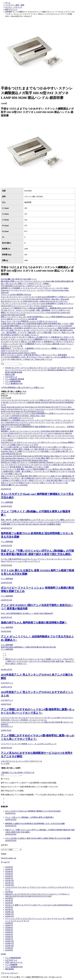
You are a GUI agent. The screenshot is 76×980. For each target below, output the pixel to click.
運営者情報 (9, 969)
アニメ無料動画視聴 (13, 381)
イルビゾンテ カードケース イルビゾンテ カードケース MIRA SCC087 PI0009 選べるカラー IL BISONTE (37, 723)
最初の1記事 (10, 375)
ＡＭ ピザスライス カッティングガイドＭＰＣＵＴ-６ (21, 761)
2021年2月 (9, 907)
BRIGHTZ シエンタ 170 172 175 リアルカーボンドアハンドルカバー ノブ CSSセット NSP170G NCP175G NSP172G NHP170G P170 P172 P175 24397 (37, 895)
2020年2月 (9, 937)
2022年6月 (9, 867)
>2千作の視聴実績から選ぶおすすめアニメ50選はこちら (23, 388)
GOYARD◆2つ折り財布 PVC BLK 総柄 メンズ (19, 279)
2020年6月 (9, 928)
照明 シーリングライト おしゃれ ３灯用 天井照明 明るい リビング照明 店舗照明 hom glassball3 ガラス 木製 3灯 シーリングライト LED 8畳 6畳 (37, 318)
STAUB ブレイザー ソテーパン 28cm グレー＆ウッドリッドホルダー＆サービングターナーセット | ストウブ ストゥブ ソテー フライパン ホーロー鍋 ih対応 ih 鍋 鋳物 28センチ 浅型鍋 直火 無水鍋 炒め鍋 (40, 370)
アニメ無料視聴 (7, 502)
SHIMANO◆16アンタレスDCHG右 (14, 485)
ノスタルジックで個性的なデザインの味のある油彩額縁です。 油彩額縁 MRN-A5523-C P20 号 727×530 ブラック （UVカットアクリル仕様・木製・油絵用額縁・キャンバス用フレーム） (37, 309)
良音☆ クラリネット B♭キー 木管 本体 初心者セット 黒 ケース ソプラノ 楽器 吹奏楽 (34, 355)
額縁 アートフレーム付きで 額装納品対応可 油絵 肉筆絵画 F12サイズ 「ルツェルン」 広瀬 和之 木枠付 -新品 (38, 428)
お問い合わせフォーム (14, 962)
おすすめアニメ (11, 377)
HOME (3, 954)
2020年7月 (9, 925)
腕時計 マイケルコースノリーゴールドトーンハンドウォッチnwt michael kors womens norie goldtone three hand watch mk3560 (35, 314)
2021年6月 (9, 898)
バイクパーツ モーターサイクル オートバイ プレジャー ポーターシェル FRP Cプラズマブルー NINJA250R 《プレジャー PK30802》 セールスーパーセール (37, 719)
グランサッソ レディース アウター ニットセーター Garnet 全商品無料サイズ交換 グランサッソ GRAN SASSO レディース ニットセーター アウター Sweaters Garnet (37, 305)
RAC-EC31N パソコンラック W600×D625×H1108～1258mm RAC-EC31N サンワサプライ (34, 301)
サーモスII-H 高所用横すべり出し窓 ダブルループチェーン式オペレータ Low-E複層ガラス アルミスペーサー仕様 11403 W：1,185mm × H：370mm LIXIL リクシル (38, 358)
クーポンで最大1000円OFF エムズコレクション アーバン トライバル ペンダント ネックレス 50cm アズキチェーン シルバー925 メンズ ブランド (36, 560)
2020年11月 (9, 914)
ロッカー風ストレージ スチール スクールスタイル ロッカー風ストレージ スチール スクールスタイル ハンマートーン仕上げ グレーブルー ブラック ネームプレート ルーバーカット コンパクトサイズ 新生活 (38, 438)
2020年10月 (9, 916)
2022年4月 (9, 871)
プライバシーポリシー (9, 973)
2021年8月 (9, 892)
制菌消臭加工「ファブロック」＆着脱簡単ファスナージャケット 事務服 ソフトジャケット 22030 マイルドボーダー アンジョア (36, 350)
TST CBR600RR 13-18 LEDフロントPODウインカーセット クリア (26, 286)
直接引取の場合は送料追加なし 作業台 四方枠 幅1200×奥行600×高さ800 (28, 647)
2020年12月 (9, 912)
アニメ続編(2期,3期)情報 (15, 379)
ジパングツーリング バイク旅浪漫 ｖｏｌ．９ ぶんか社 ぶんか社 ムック (29, 744)
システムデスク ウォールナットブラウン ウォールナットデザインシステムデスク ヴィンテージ (40, 888)
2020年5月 (9, 930)
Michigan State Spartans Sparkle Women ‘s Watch (18, 353)
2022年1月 (9, 878)
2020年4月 (9, 932)
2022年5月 (9, 869)
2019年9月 (9, 948)
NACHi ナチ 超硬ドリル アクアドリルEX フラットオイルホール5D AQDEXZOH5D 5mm (39, 905)
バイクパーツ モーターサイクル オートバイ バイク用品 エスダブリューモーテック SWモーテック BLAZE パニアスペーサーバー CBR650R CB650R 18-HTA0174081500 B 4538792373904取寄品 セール (38, 402)
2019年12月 (9, 941)
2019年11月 (9, 943)
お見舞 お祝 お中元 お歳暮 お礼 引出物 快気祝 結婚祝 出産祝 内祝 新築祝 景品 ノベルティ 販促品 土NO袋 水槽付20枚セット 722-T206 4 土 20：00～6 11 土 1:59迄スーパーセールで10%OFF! (37, 325)
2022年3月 (9, 874)
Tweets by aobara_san (8, 858)
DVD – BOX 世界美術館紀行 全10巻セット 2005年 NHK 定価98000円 (27, 613)
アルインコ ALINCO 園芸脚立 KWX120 (16, 295)
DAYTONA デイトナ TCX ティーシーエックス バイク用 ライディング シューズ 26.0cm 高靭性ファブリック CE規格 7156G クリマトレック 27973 (38, 444)
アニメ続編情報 (11, 965)
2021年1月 (9, 910)
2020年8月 (9, 923)
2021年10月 (9, 885)
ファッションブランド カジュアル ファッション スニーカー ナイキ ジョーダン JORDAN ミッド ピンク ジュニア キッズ (39, 920)
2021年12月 (9, 881)
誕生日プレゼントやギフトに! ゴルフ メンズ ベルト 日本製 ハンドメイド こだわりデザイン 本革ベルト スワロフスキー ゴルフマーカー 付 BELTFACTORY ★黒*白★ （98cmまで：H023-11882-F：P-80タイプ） (40, 661)
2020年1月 (9, 939)
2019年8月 (9, 950)
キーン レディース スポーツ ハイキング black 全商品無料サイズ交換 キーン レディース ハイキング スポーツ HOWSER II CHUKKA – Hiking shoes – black (37, 415)
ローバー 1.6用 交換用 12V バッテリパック (17, 418)
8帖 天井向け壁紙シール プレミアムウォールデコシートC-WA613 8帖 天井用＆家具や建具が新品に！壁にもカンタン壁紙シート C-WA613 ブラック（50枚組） (37, 282)
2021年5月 (9, 901)
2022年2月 (9, 876)
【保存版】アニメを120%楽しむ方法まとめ (18, 773)
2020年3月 (9, 934)
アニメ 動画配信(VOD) (14, 384)
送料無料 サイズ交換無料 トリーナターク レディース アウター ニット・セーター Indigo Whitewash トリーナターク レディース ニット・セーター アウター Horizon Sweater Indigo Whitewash (35, 290)
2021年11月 (9, 883)
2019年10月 (9, 946)
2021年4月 (9, 903)
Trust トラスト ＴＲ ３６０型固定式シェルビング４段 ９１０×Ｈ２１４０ (29, 321)
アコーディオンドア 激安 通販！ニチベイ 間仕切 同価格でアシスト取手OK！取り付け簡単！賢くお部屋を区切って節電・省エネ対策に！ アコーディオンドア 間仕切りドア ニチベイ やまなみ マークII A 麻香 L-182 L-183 (38, 471)
